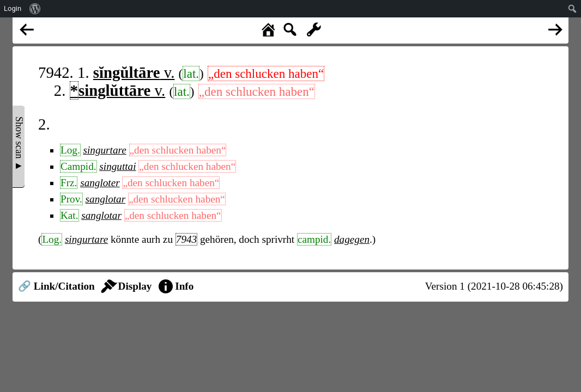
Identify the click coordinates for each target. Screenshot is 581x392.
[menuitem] (35, 9)
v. (134, 72)
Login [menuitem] (13, 8)
